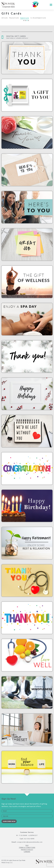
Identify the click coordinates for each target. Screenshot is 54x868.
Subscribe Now (9, 821)
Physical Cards (14, 18)
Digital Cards (25, 18)
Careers (27, 852)
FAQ (27, 845)
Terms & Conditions (27, 848)
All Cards (5, 18)
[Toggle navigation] (50, 5)
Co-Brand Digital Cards (38, 18)
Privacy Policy (27, 850)
